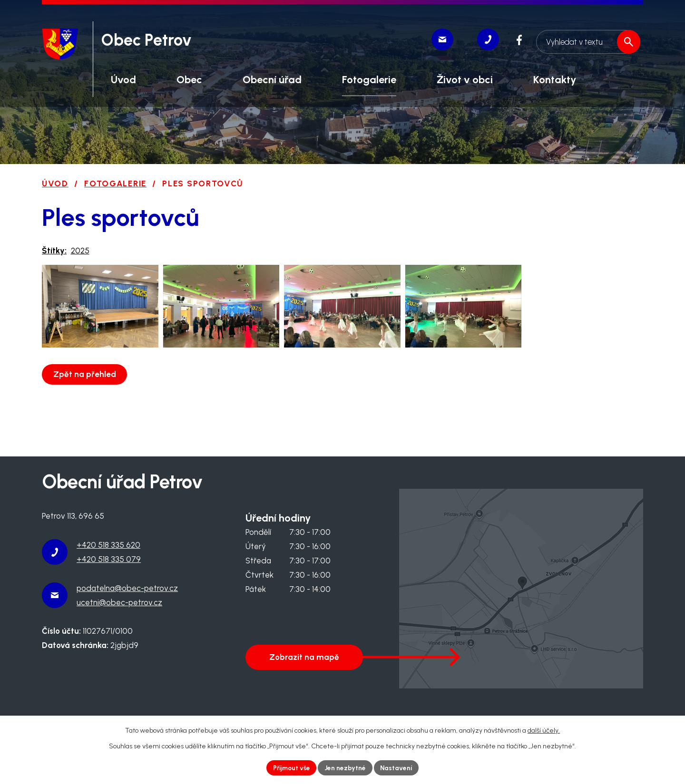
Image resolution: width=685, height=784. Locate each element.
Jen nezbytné (346, 768)
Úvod (55, 184)
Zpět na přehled (86, 387)
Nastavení (398, 768)
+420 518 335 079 (109, 559)
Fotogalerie (115, 184)
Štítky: (54, 251)
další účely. (544, 730)
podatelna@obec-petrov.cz (127, 588)
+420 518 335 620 (108, 545)
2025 (80, 251)
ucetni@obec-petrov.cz (119, 602)
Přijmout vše (291, 768)
